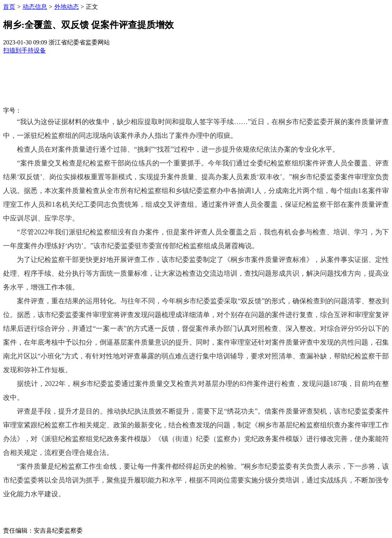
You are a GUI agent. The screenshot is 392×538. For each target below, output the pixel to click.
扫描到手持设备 (24, 50)
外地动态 (67, 7)
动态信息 (35, 7)
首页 (9, 7)
